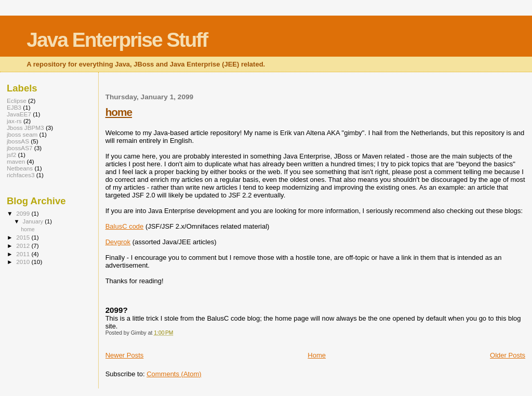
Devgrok (118, 242)
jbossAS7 (20, 148)
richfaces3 (21, 175)
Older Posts (508, 355)
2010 (24, 262)
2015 (24, 237)
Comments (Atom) (174, 374)
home (119, 112)
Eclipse (17, 101)
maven (16, 161)
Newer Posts (125, 355)
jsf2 (11, 155)
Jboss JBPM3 (25, 128)
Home (317, 355)
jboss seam (22, 134)
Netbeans (20, 168)
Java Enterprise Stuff (117, 40)
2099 (24, 213)
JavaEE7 (19, 114)
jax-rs (14, 121)
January (34, 221)
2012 (24, 246)
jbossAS (18, 141)
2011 (24, 254)
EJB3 (14, 107)
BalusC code (125, 226)
